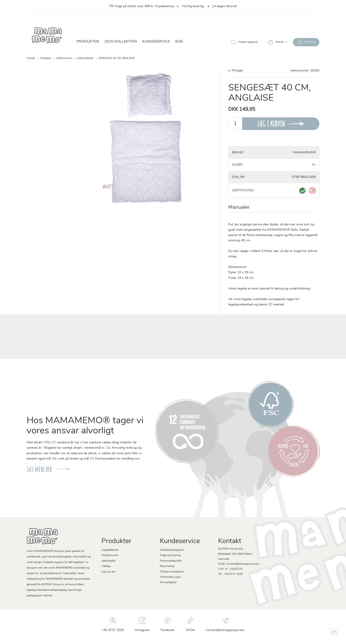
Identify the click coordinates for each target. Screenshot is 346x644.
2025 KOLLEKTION (121, 42)
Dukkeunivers (64, 58)
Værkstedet (108, 561)
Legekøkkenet (110, 550)
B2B (179, 42)
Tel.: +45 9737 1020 (230, 574)
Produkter (88, 42)
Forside (31, 58)
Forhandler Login (170, 577)
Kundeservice (156, 42)
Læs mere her (39, 469)
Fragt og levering (170, 555)
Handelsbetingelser (172, 550)
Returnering (167, 566)
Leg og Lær (108, 572)
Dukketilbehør (85, 58)
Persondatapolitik (171, 561)
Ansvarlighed (168, 582)
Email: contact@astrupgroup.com (239, 564)
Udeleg (106, 566)
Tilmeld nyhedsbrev (172, 572)
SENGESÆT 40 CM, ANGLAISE (117, 58)
